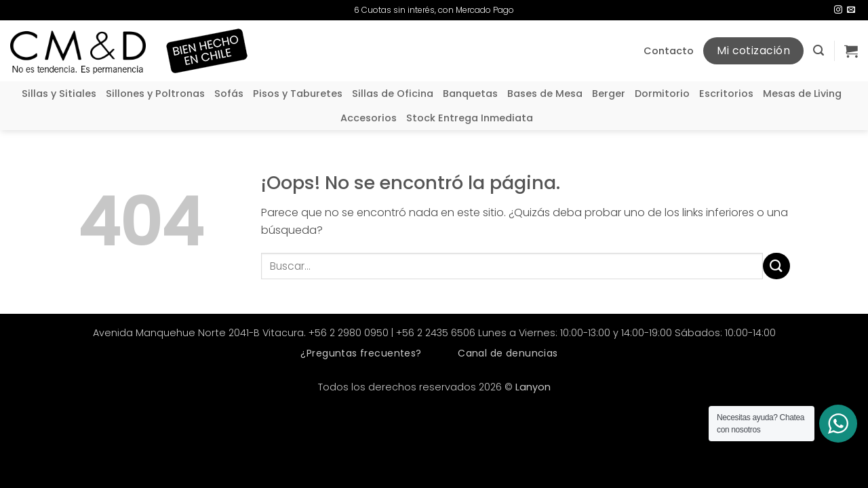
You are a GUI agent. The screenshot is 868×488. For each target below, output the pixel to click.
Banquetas (470, 94)
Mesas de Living (802, 94)
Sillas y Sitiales (59, 94)
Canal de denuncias (508, 353)
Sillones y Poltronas (155, 94)
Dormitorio (662, 94)
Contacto (669, 51)
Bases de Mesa (545, 94)
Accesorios (369, 118)
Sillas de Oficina (393, 94)
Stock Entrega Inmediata (470, 118)
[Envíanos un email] (851, 10)
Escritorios (726, 94)
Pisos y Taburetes (298, 94)
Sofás (229, 94)
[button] (818, 50)
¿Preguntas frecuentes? (361, 353)
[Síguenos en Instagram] (838, 10)
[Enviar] (776, 266)
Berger (609, 94)
